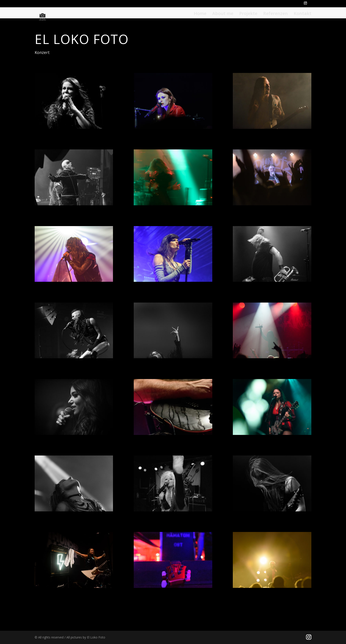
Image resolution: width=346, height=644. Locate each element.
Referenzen (275, 14)
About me (223, 14)
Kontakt (303, 14)
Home (200, 14)
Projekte (248, 14)
